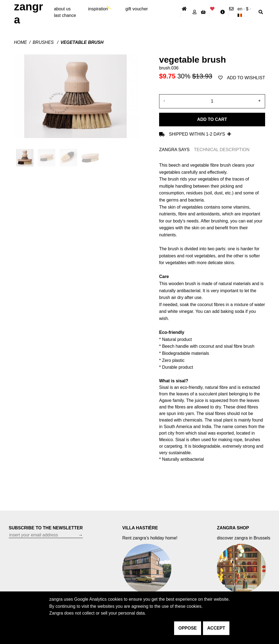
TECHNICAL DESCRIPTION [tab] (222, 150)
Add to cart (212, 119)
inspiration (98, 9)
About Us (62, 9)
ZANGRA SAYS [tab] (174, 150)
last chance (65, 15)
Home (20, 42)
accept (216, 628)
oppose (188, 628)
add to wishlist (242, 78)
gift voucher (137, 9)
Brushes (44, 42)
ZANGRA (28, 13)
